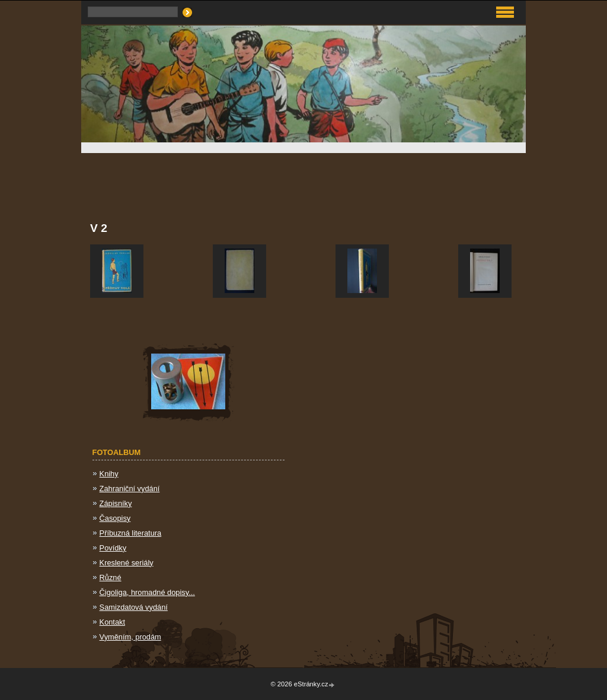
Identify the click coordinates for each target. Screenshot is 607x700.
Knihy (109, 474)
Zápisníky (116, 503)
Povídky (113, 548)
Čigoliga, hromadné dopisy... (147, 592)
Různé (111, 577)
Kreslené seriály (127, 563)
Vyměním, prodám (130, 637)
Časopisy (115, 518)
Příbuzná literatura (131, 533)
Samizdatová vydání (134, 607)
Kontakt (112, 622)
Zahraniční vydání (130, 489)
